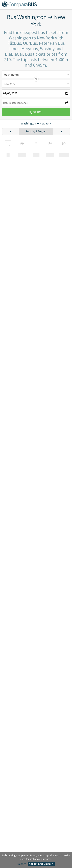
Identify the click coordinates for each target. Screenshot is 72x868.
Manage (22, 864)
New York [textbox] (9, 84)
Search (36, 112)
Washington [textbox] (11, 74)
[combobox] (36, 74)
